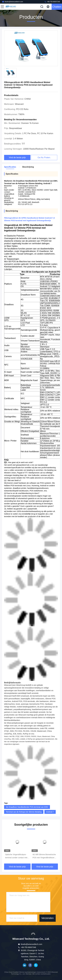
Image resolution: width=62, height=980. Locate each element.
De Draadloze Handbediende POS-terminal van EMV (27, 807)
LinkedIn (25, 965)
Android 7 (50, 812)
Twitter (36, 965)
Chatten (57, 7)
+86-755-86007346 (52, 2)
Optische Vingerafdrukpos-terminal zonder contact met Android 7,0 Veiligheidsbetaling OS (16, 856)
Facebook (30, 965)
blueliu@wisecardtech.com (13, 2)
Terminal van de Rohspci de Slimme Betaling (24, 812)
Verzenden (47, 918)
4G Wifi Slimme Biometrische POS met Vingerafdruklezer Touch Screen (44, 856)
